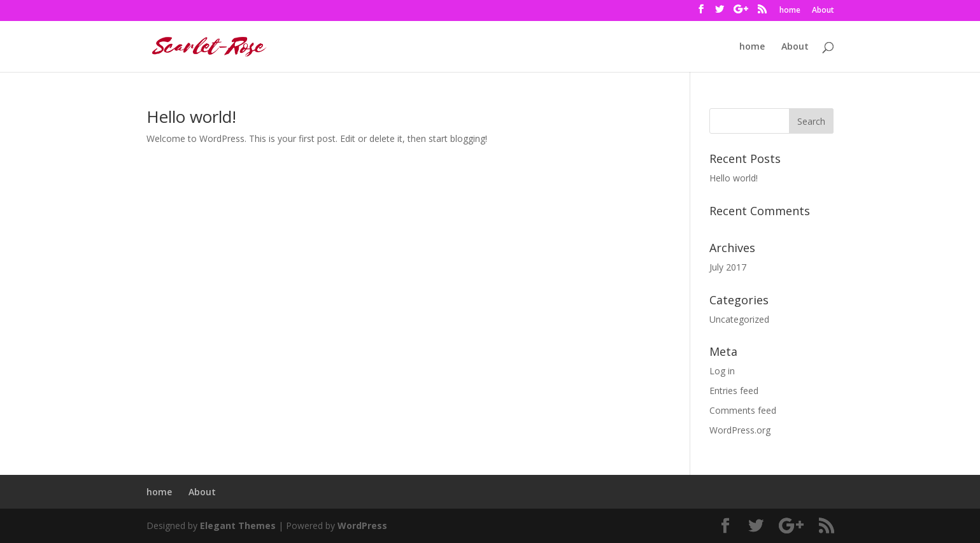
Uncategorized (739, 319)
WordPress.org (740, 430)
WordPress (362, 525)
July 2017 (728, 267)
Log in (722, 371)
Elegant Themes (238, 525)
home (790, 11)
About (823, 11)
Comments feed (743, 410)
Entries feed (734, 391)
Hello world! (191, 116)
